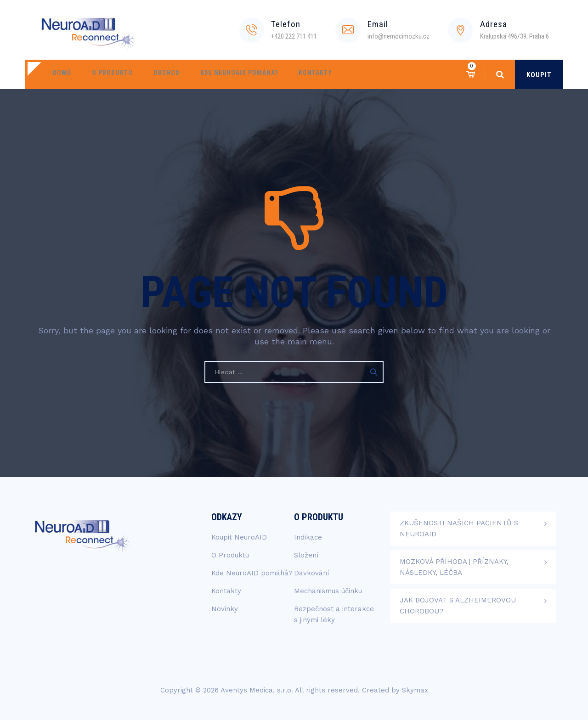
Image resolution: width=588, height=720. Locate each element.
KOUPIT (539, 75)
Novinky (225, 609)
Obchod (155, 74)
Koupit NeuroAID (239, 537)
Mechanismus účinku (328, 591)
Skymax (415, 690)
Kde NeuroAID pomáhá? (223, 74)
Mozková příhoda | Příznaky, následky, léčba (454, 567)
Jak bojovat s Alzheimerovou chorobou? (458, 606)
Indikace (308, 537)
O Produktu (105, 74)
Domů (60, 74)
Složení (306, 555)
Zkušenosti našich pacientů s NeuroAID (459, 529)
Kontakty (295, 74)
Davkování (311, 573)
